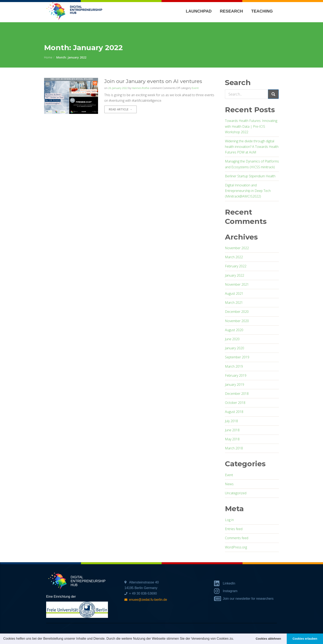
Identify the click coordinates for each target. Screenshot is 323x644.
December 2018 (237, 394)
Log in (229, 520)
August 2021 (234, 293)
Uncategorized (236, 493)
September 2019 (237, 357)
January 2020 (235, 348)
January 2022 (235, 275)
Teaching (262, 11)
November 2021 (237, 284)
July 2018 (231, 421)
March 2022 (234, 257)
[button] (235, 639)
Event (195, 88)
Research (231, 11)
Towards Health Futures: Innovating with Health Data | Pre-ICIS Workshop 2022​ (251, 126)
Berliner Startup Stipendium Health (250, 176)
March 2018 (234, 448)
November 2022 (237, 248)
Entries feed (234, 529)
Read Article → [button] (121, 109)
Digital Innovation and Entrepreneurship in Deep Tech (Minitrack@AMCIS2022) (248, 191)
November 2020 (237, 321)
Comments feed (237, 538)
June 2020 (232, 339)
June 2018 (232, 430)
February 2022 (236, 266)
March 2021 (234, 303)
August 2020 (234, 330)
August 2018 (234, 412)
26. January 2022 (118, 88)
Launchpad (199, 11)
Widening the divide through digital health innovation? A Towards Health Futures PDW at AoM (252, 147)
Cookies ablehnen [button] (268, 639)
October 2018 (235, 403)
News (229, 484)
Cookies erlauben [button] (305, 639)
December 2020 (237, 312)
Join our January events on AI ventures (153, 81)
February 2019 (236, 375)
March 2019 (234, 366)
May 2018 (232, 439)
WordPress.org (236, 547)
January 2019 (235, 385)
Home (48, 57)
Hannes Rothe (141, 88)
